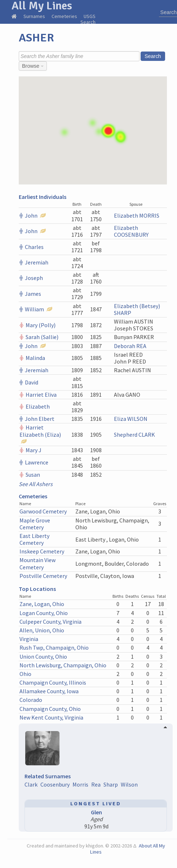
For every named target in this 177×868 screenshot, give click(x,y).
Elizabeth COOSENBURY (131, 231)
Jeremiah (37, 262)
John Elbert (40, 419)
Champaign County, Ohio (50, 709)
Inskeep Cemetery (42, 551)
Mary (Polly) (41, 325)
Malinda (35, 358)
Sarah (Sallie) (42, 337)
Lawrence (37, 462)
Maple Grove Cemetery (35, 524)
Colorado (31, 700)
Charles (34, 247)
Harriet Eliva (41, 395)
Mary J (34, 450)
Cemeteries (64, 16)
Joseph (34, 278)
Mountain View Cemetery (37, 563)
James (33, 294)
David (32, 382)
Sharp (111, 784)
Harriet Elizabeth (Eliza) (40, 431)
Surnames (34, 16)
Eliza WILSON (131, 419)
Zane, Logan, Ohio (42, 604)
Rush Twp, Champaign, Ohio (54, 647)
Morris (80, 784)
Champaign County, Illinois (53, 682)
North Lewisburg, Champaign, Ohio (63, 665)
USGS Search (88, 19)
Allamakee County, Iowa (49, 691)
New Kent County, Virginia (51, 717)
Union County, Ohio (43, 656)
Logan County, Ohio (44, 613)
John (31, 215)
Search (153, 56)
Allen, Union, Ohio (42, 630)
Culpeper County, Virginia (50, 622)
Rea (96, 784)
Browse (33, 66)
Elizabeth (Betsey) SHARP (137, 309)
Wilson (129, 784)
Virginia (29, 639)
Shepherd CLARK (134, 435)
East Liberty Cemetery (34, 539)
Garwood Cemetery (43, 511)
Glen (96, 812)
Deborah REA (130, 346)
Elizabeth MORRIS (137, 215)
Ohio (25, 674)
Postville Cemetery (43, 576)
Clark (31, 784)
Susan (33, 475)
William (34, 309)
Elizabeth (38, 406)
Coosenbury (55, 784)
